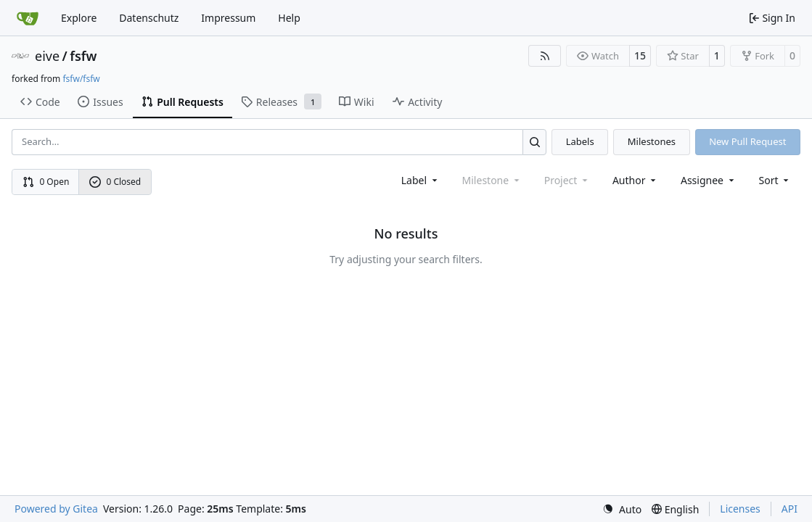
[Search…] (534, 142)
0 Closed (115, 182)
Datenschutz (149, 18)
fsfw (83, 56)
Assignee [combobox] (709, 180)
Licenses (740, 509)
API (790, 509)
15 (640, 55)
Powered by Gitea (56, 509)
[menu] (775, 180)
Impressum (228, 18)
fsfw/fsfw (81, 79)
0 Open (46, 182)
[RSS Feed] (545, 56)
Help (289, 18)
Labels (580, 141)
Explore (79, 18)
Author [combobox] (635, 180)
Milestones (652, 141)
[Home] (28, 18)
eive (47, 56)
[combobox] (421, 180)
